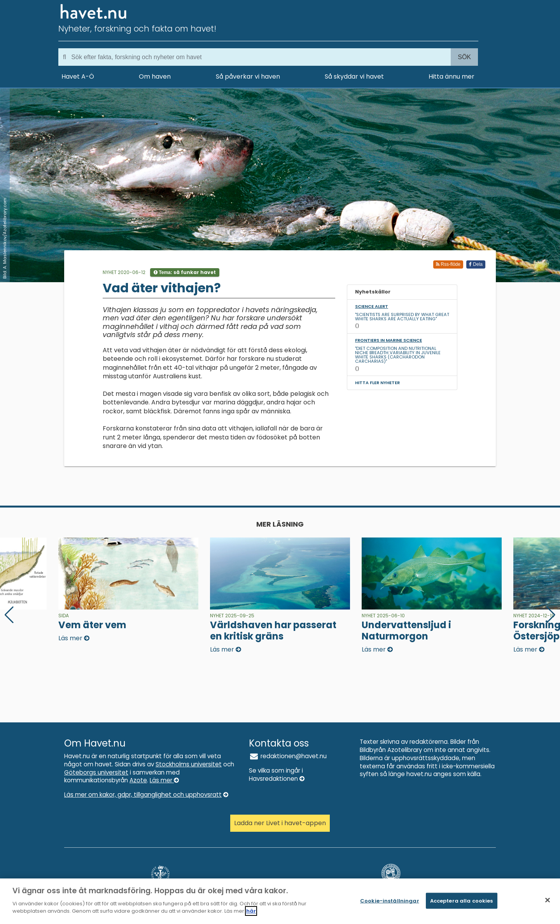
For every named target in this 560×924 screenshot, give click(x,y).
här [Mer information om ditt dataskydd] (251, 911)
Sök (464, 57)
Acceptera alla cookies (462, 900)
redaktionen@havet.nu (288, 756)
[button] (551, 615)
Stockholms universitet (189, 764)
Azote (138, 780)
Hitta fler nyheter (377, 383)
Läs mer (164, 780)
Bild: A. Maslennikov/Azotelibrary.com (5, 238)
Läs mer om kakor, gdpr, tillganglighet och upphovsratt (146, 795)
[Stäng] (548, 900)
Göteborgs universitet (96, 772)
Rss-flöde (448, 264)
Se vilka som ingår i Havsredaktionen (277, 775)
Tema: (185, 272)
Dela (476, 264)
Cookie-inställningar (390, 900)
